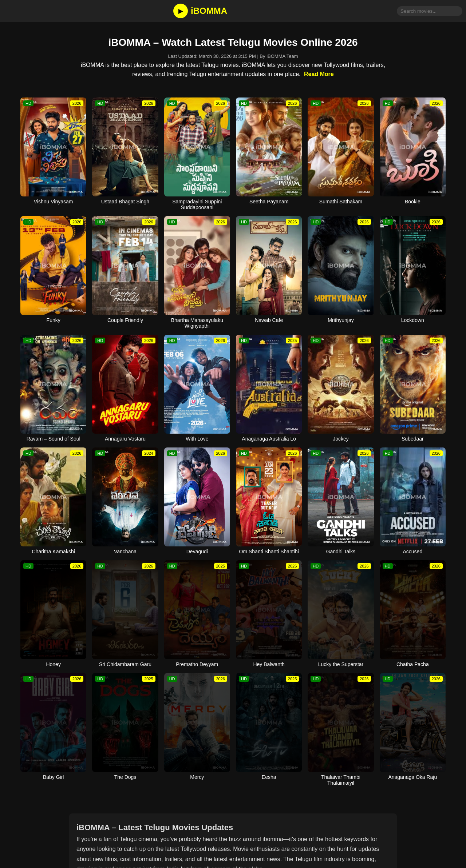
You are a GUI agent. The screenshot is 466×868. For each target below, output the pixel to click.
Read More (319, 74)
